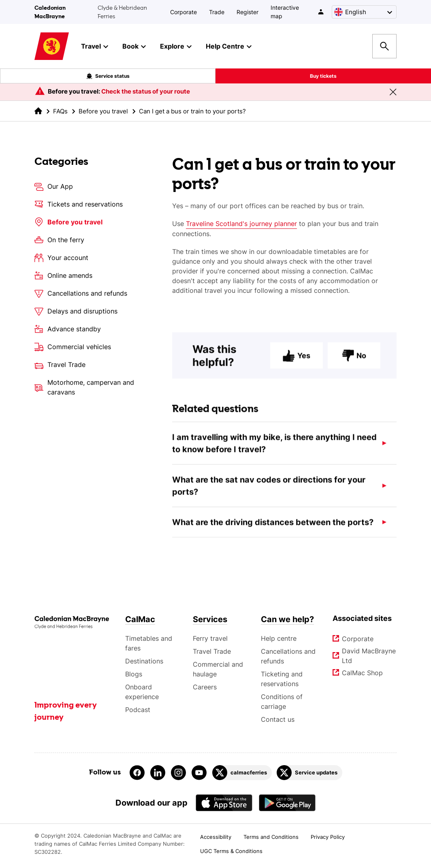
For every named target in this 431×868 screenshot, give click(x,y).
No (354, 360)
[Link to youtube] (199, 773)
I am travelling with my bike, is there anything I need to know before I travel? (274, 448)
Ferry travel (210, 638)
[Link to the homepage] (71, 622)
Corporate (183, 12)
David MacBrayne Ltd (369, 656)
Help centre (279, 638)
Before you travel (103, 111)
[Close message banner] (393, 92)
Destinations (144, 661)
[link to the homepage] (38, 111)
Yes (297, 360)
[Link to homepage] (52, 46)
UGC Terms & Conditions (231, 851)
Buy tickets (323, 76)
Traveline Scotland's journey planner (241, 224)
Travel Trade (212, 651)
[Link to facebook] (137, 773)
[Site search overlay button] (384, 46)
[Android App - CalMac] (287, 803)
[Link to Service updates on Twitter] (309, 773)
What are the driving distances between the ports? (273, 527)
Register (248, 12)
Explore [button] (176, 47)
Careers (205, 687)
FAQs (60, 111)
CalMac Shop (362, 673)
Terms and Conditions (271, 837)
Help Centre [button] (229, 47)
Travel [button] (95, 47)
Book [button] (134, 47)
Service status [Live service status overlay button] (108, 76)
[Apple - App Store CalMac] (224, 803)
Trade (217, 12)
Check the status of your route (146, 91)
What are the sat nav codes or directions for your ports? (269, 491)
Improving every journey (66, 712)
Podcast (138, 710)
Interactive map (285, 12)
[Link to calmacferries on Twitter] (242, 773)
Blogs (134, 674)
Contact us (278, 719)
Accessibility (216, 837)
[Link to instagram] (178, 773)
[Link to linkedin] (158, 773)
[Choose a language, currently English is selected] (364, 12)
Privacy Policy (328, 837)
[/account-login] (321, 12)
